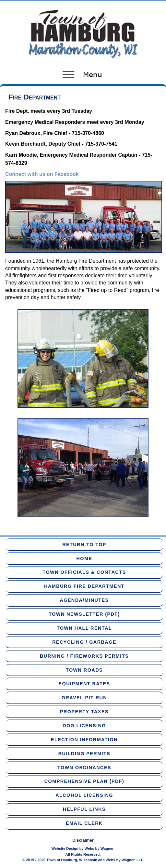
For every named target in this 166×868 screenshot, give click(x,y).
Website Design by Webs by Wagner (83, 848)
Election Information (84, 740)
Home (84, 559)
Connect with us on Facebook (42, 174)
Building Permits (84, 754)
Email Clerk (84, 823)
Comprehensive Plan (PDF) (84, 781)
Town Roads (84, 670)
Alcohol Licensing (84, 795)
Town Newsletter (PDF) (84, 614)
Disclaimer (83, 840)
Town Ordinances (84, 768)
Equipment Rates (84, 684)
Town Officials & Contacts (84, 572)
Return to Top (84, 545)
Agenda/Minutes (84, 600)
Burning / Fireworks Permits (84, 656)
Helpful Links (84, 809)
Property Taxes (84, 712)
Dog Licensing (84, 726)
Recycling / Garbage (84, 642)
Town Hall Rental (84, 628)
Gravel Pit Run (84, 698)
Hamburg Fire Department (84, 586)
